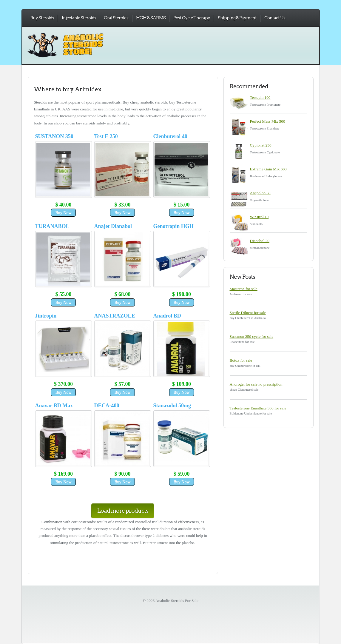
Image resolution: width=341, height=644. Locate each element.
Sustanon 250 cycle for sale (252, 336)
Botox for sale (241, 360)
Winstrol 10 (259, 217)
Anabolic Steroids (86, 51)
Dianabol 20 (260, 241)
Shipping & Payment (237, 18)
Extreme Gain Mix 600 (268, 169)
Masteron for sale (244, 289)
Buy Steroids (42, 18)
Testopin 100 (260, 97)
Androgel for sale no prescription (256, 384)
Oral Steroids (116, 18)
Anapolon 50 (260, 193)
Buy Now (63, 213)
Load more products (123, 511)
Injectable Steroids (79, 18)
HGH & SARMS (151, 18)
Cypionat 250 (261, 145)
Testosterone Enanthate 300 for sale (258, 408)
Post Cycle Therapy (192, 18)
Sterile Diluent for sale (248, 313)
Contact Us (275, 18)
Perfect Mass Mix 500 (268, 121)
